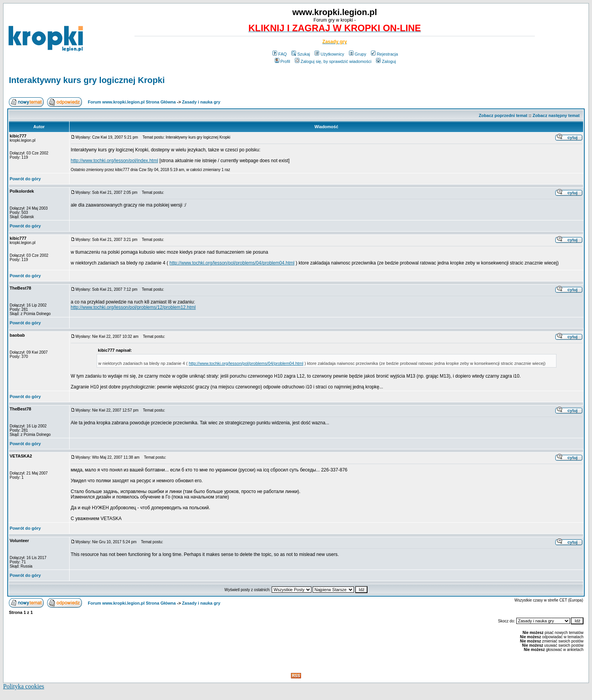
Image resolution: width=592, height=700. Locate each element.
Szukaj (301, 54)
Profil (282, 61)
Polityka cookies (24, 686)
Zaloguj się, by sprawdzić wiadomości (333, 61)
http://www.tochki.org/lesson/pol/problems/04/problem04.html (232, 263)
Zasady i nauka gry (201, 102)
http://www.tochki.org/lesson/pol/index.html (114, 161)
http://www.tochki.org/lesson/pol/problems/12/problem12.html (133, 307)
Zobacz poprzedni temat (503, 115)
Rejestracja (384, 54)
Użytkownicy (329, 54)
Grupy (358, 54)
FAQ (280, 54)
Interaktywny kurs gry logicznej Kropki (87, 80)
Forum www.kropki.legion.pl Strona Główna (132, 102)
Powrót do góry (25, 179)
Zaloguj (386, 61)
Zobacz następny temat (556, 115)
